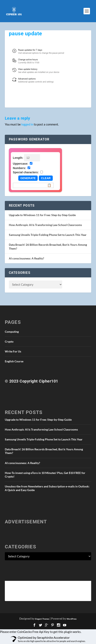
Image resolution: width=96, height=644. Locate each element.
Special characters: (26, 172)
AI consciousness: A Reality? (26, 258)
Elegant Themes (42, 619)
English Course (14, 361)
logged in (27, 124)
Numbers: (19, 168)
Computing (12, 332)
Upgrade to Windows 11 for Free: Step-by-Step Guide (42, 215)
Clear (46, 178)
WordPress (72, 619)
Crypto (9, 341)
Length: (18, 158)
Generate (28, 178)
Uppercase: (21, 164)
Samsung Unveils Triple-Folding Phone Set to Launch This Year (48, 235)
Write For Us (13, 351)
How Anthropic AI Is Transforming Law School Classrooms (45, 225)
